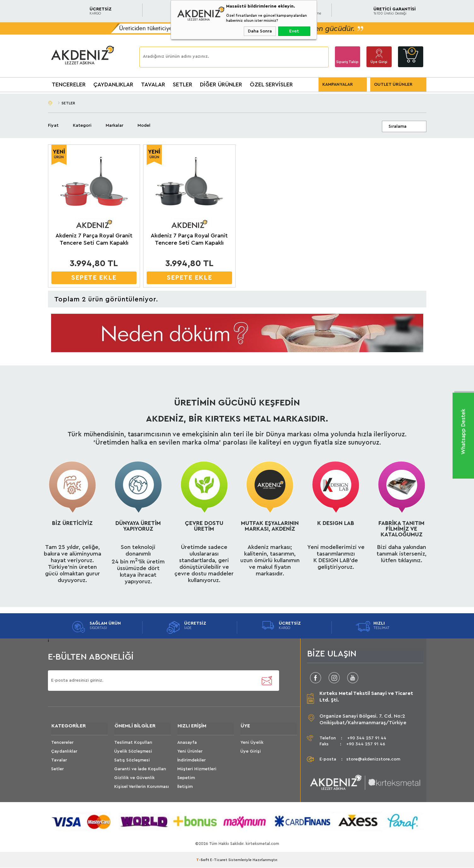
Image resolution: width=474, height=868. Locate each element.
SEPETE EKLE (94, 278)
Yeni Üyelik (252, 743)
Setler (57, 769)
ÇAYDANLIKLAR (113, 84)
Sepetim (186, 778)
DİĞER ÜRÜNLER (221, 84)
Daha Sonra (260, 31)
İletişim (185, 787)
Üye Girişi (379, 62)
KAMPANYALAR (338, 84)
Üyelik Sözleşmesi (133, 752)
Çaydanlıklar (64, 752)
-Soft (203, 860)
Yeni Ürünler (190, 752)
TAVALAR (153, 84)
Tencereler (62, 743)
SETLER (183, 84)
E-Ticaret (219, 860)
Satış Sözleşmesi (132, 760)
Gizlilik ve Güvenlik (134, 778)
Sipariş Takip (347, 62)
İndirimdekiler (191, 760)
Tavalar (59, 760)
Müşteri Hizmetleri (197, 769)
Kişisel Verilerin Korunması (142, 787)
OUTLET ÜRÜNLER (393, 84)
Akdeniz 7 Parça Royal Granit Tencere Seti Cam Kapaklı (94, 239)
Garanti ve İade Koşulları (140, 769)
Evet (294, 31)
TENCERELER (69, 84)
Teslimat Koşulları (133, 743)
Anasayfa (187, 743)
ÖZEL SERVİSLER (271, 84)
